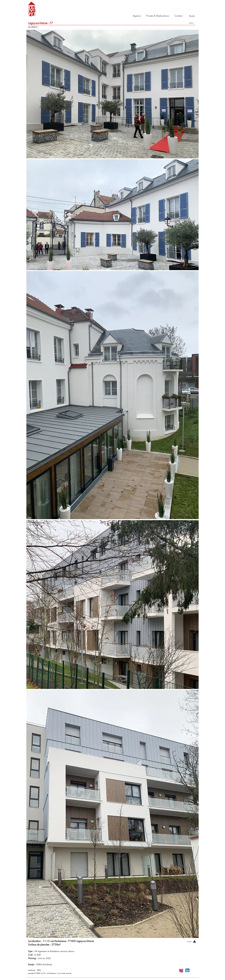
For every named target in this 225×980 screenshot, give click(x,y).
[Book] (192, 16)
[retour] (191, 23)
